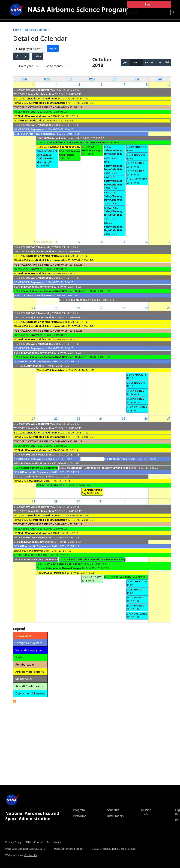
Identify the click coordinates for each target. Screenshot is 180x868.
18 (124, 308)
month (137, 62)
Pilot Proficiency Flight (92, 149)
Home (17, 30)
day (159, 62)
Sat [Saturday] (160, 79)
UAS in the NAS (55, 485)
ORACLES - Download (54, 573)
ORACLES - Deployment (32, 129)
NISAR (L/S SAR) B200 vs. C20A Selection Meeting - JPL (47, 157)
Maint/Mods (59, 370)
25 (124, 419)
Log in (149, 4)
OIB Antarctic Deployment (36, 295)
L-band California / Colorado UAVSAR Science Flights (75, 142)
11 (124, 242)
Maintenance (79, 300)
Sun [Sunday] (25, 79)
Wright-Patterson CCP (129, 577)
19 (146, 308)
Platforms (80, 816)
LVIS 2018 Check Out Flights (63, 564)
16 (78, 308)
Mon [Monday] (47, 79)
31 (101, 501)
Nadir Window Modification (34, 116)
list (167, 62)
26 (146, 419)
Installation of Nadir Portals (44, 98)
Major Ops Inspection (41, 94)
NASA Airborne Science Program (78, 10)
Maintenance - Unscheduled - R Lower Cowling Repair (99, 468)
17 (101, 308)
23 (78, 419)
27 (169, 419)
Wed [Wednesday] (92, 79)
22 (56, 419)
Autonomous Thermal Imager (64, 568)
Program (79, 810)
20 (169, 308)
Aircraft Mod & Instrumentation (48, 103)
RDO (137, 147)
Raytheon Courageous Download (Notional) (74, 147)
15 (56, 308)
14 (34, 308)
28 (34, 501)
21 (34, 419)
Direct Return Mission (39, 134)
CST (99, 577)
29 (56, 501)
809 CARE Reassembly (39, 90)
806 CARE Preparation (39, 125)
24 (101, 419)
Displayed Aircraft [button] (31, 49)
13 (169, 242)
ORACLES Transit (119, 459)
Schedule (113, 810)
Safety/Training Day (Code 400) (113, 152)
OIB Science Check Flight (69, 153)
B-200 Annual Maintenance (60, 138)
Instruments (116, 816)
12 (146, 242)
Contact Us (31, 855)
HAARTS (34, 112)
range (149, 62)
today (37, 56)
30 (34, 84)
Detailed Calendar (37, 30)
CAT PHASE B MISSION (41, 107)
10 (101, 242)
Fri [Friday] (137, 79)
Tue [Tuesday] (70, 79)
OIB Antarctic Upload (33, 120)
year (126, 62)
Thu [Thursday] (115, 79)
